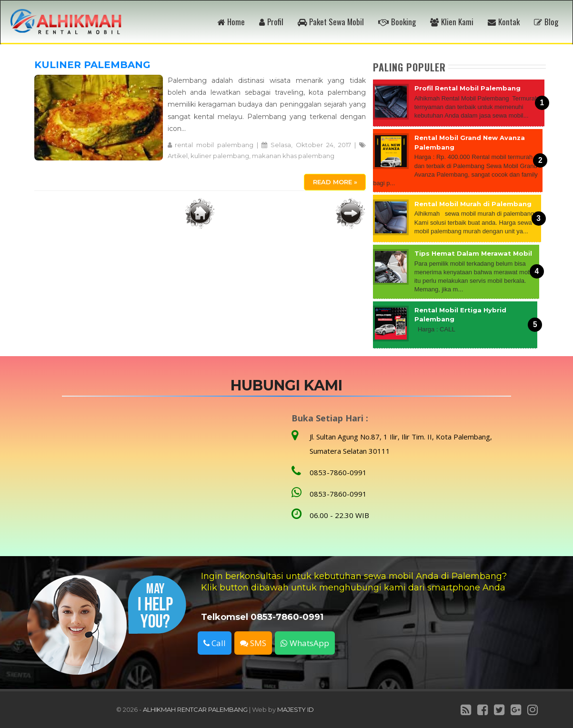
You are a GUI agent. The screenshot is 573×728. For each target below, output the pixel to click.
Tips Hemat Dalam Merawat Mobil (473, 253)
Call (215, 643)
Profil (271, 22)
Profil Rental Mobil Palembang (467, 88)
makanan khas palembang (293, 156)
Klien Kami (452, 22)
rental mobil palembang (214, 145)
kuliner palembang (220, 156)
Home (231, 22)
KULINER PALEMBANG (92, 65)
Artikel (178, 156)
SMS (253, 643)
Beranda (200, 213)
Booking (397, 22)
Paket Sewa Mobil (331, 22)
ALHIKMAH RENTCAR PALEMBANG (195, 709)
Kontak (504, 22)
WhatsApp (305, 643)
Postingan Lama (351, 213)
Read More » (335, 182)
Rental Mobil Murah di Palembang (473, 204)
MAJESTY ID (296, 709)
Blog (546, 22)
